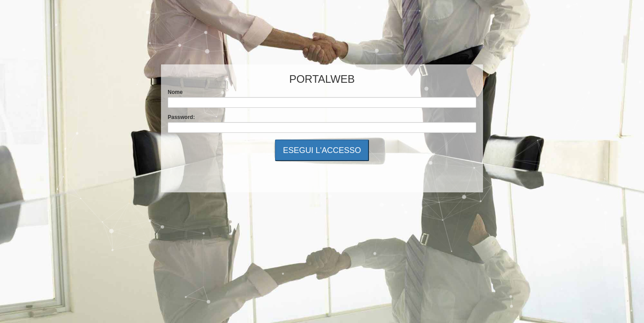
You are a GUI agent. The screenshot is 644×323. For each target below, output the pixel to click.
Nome (175, 92)
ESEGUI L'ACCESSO (322, 150)
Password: (181, 117)
